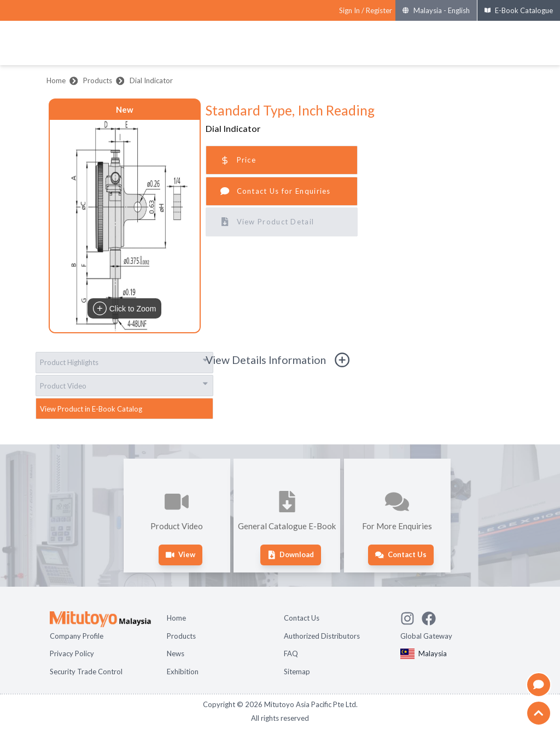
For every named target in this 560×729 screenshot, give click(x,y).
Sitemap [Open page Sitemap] (297, 672)
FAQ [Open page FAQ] (291, 653)
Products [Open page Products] (181, 636)
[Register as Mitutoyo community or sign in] (366, 11)
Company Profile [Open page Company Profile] (77, 636)
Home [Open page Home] (176, 618)
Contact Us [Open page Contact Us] (302, 618)
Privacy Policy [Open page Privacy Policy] (72, 653)
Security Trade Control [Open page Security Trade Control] (86, 672)
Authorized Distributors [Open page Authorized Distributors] (322, 636)
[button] (125, 226)
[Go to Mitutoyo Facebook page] (432, 617)
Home (56, 80)
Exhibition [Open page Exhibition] (183, 672)
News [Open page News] (176, 653)
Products (98, 80)
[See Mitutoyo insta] (411, 617)
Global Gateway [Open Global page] (426, 636)
